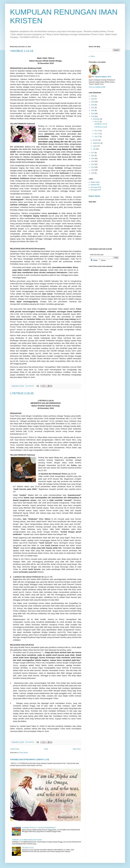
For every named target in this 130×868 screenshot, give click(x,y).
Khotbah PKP (95, 185)
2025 (93, 99)
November (97, 119)
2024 (93, 102)
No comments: (30, 386)
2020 (93, 111)
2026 (93, 96)
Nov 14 (97, 134)
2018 (93, 116)
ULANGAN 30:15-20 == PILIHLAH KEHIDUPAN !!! (39, 828)
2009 (93, 173)
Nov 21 (97, 122)
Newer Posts (15, 749)
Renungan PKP (96, 190)
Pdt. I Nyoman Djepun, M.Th (101, 77)
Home (46, 749)
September (97, 143)
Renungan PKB (96, 187)
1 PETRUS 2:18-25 (22, 393)
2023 (93, 105)
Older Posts (77, 749)
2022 (93, 108)
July (94, 149)
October (96, 140)
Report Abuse (94, 196)
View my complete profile (97, 87)
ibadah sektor (95, 182)
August (95, 146)
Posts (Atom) (23, 753)
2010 (93, 170)
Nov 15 (97, 131)
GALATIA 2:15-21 (28, 848)
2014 (93, 158)
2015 (93, 155)
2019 (93, 114)
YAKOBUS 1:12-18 (22, 51)
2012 (93, 164)
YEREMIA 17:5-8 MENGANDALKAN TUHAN (27, 840)
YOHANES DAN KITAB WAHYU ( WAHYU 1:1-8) (29, 759)
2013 (93, 161)
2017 (93, 153)
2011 (93, 167)
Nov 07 (97, 136)
